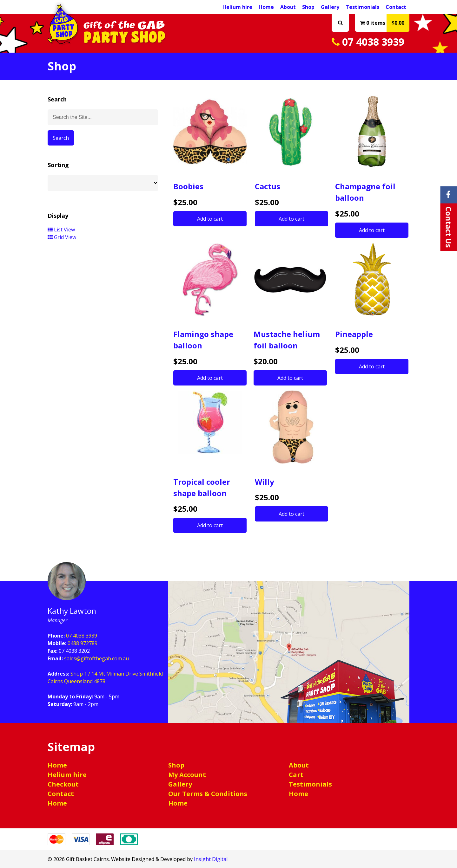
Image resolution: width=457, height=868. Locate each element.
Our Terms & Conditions (208, 794)
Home (266, 7)
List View (61, 230)
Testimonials (362, 7)
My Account (187, 775)
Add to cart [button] (210, 219)
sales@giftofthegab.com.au (96, 658)
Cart (296, 775)
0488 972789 (83, 643)
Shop (308, 7)
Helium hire (237, 7)
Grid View (62, 237)
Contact (396, 7)
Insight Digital (211, 859)
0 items (385, 23)
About (288, 7)
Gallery (330, 7)
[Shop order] (103, 183)
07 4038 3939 (368, 42)
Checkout (63, 784)
